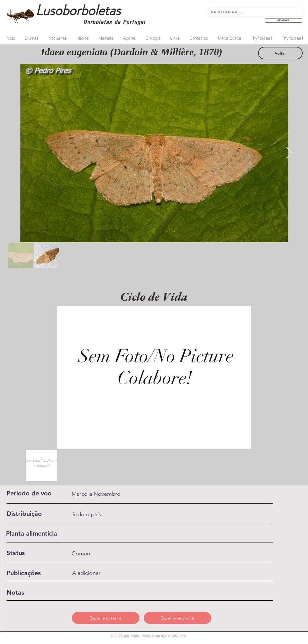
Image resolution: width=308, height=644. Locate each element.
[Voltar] (280, 53)
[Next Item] (289, 153)
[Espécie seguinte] (178, 618)
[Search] (284, 20)
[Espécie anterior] (106, 618)
